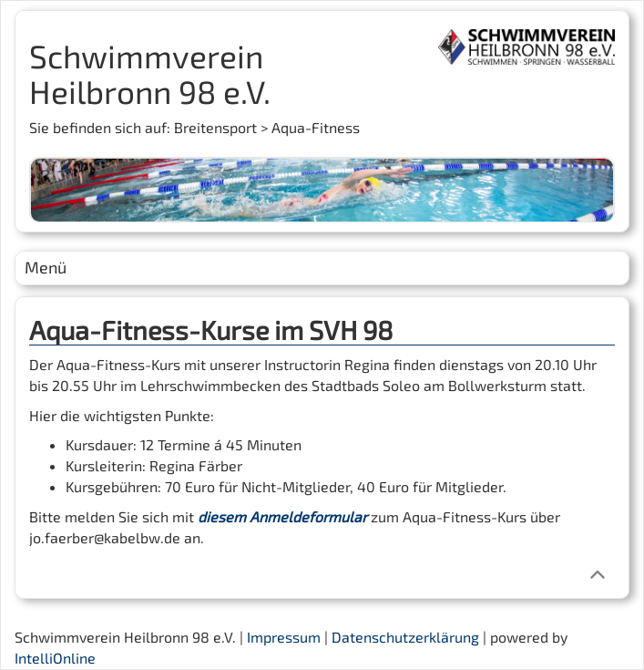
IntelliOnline (55, 658)
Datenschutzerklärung (405, 637)
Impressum (284, 637)
